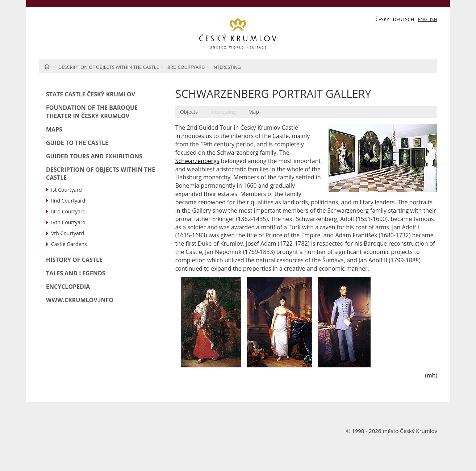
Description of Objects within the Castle (109, 67)
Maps (54, 129)
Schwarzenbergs (197, 161)
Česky (383, 19)
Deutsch (404, 19)
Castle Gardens (69, 244)
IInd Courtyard (68, 201)
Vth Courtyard (68, 233)
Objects (189, 112)
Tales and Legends (76, 273)
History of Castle (74, 260)
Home (47, 66)
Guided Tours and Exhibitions (94, 156)
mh (431, 375)
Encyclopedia (68, 287)
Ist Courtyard (66, 190)
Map (254, 112)
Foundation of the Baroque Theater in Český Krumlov (92, 112)
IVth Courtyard (68, 222)
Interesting (227, 67)
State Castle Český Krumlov (91, 94)
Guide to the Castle (77, 143)
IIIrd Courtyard (185, 67)
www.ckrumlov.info (80, 300)
